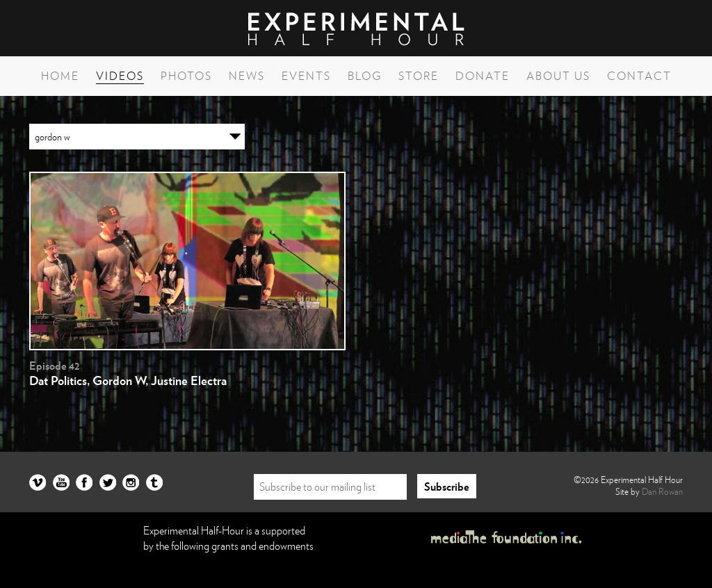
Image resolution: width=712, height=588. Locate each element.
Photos (186, 76)
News (247, 76)
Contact (639, 76)
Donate (483, 76)
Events (306, 76)
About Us (558, 76)
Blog (365, 76)
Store (419, 76)
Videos (120, 76)
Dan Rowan (662, 491)
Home (60, 76)
